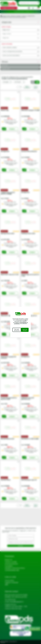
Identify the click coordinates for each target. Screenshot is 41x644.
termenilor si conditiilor (21, 323)
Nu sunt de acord (17, 330)
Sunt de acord (25, 330)
